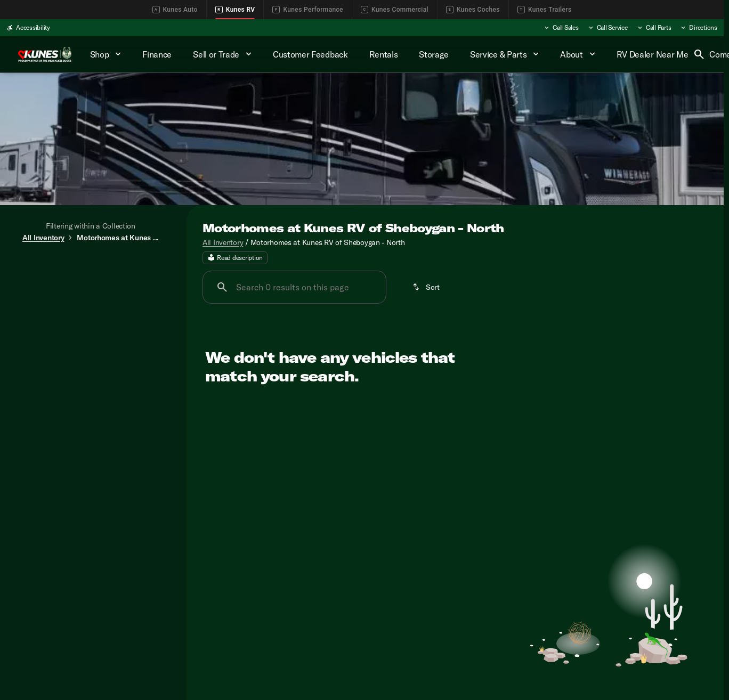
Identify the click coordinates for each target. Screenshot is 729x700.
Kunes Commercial (395, 10)
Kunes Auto (175, 10)
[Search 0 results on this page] (294, 292)
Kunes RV (235, 10)
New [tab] (35, 268)
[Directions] (698, 28)
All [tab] (91, 268)
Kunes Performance (307, 10)
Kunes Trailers (545, 10)
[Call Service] (607, 28)
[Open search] (699, 54)
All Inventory (223, 247)
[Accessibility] (28, 28)
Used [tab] (146, 268)
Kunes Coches (473, 10)
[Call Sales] (561, 28)
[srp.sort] (427, 292)
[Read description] (235, 263)
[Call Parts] (654, 28)
